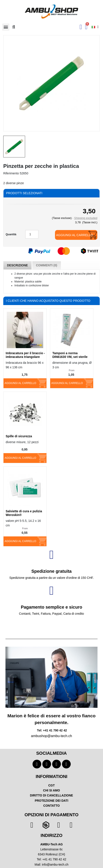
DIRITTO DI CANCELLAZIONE (51, 795)
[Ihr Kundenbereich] (81, 27)
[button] (14, 27)
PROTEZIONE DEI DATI (51, 801)
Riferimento (11, 173)
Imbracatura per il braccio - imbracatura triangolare (25, 355)
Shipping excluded (86, 218)
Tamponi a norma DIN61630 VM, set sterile (70, 355)
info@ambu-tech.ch (55, 865)
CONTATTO (51, 806)
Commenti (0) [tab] (47, 265)
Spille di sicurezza (19, 436)
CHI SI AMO (51, 790)
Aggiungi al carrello (75, 235)
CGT (51, 785)
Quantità (11, 234)
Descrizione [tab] (17, 265)
